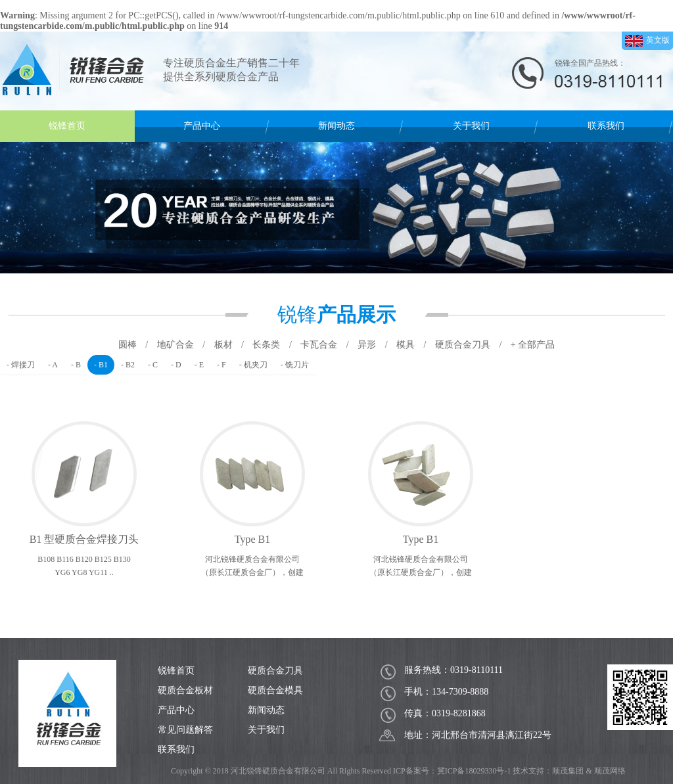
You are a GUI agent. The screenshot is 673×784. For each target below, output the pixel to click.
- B (76, 365)
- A (53, 365)
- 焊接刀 (21, 365)
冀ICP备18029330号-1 (474, 771)
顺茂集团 (568, 771)
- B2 (128, 365)
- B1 (101, 365)
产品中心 (202, 126)
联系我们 (606, 126)
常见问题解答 (185, 730)
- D (176, 365)
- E (199, 365)
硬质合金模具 (275, 690)
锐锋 (336, 314)
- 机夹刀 (253, 365)
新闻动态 (336, 126)
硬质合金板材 (185, 690)
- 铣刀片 (295, 365)
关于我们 (471, 126)
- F (221, 365)
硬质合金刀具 (275, 671)
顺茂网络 (610, 771)
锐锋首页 (67, 126)
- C (153, 365)
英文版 (647, 41)
